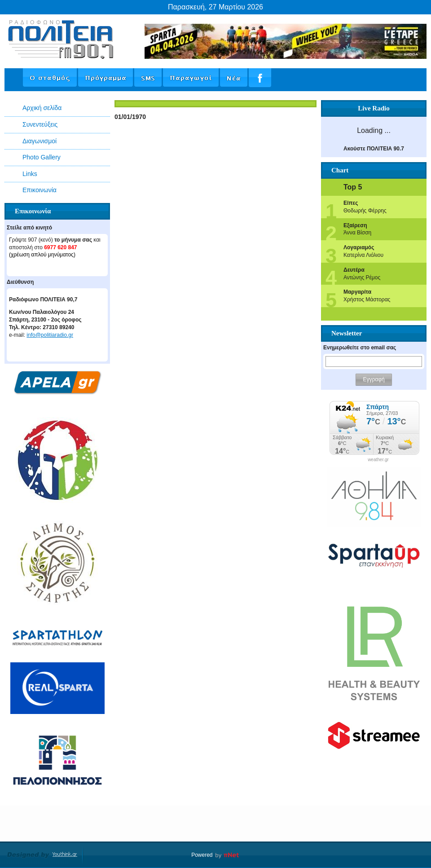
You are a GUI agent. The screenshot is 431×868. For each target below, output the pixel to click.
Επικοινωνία (40, 190)
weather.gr (378, 460)
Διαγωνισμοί (40, 141)
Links (30, 174)
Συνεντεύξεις (40, 124)
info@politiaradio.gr (50, 335)
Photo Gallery (42, 157)
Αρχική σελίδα (42, 108)
